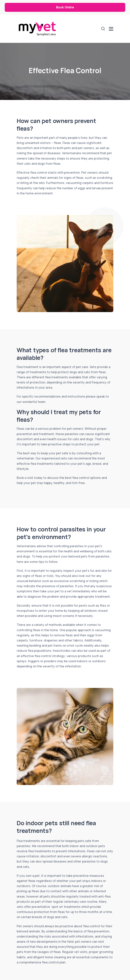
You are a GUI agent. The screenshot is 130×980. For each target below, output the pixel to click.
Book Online (65, 7)
